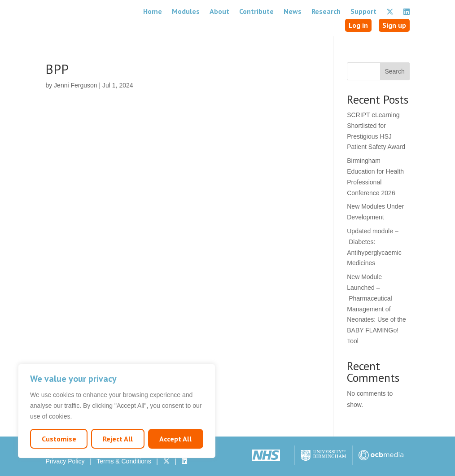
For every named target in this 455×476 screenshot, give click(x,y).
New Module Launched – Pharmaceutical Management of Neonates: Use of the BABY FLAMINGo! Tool (376, 309)
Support (363, 11)
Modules (186, 11)
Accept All (175, 439)
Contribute (256, 11)
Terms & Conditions (124, 461)
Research (326, 11)
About (219, 11)
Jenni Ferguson (76, 85)
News (293, 11)
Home (153, 11)
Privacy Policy (65, 461)
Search (394, 71)
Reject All (118, 439)
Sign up (394, 25)
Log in (358, 25)
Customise (59, 439)
